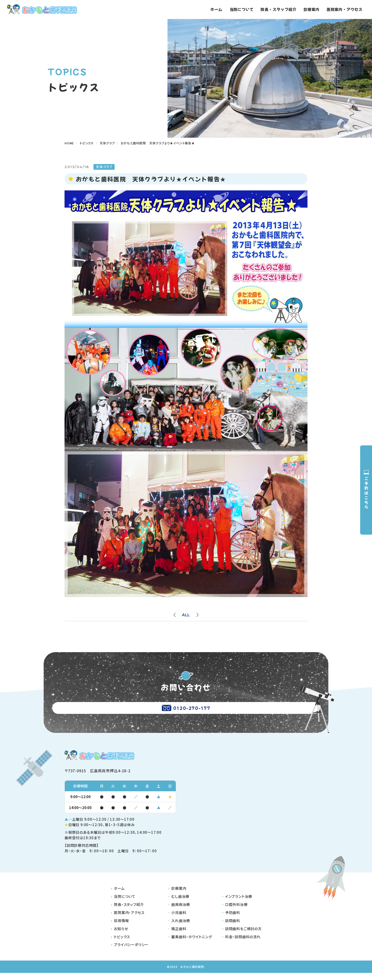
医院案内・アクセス (345, 9)
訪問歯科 (233, 927)
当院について (242, 9)
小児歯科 (179, 919)
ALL (186, 615)
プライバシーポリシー (131, 952)
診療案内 (312, 9)
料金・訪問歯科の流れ (243, 944)
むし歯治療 (180, 903)
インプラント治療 (239, 903)
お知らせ (121, 935)
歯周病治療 (181, 911)
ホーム (216, 9)
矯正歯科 (179, 935)
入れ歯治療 (181, 927)
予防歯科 (233, 919)
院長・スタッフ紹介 (278, 9)
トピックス (122, 944)
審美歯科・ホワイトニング (192, 944)
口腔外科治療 (236, 911)
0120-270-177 (186, 711)
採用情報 (121, 927)
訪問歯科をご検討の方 (243, 935)
